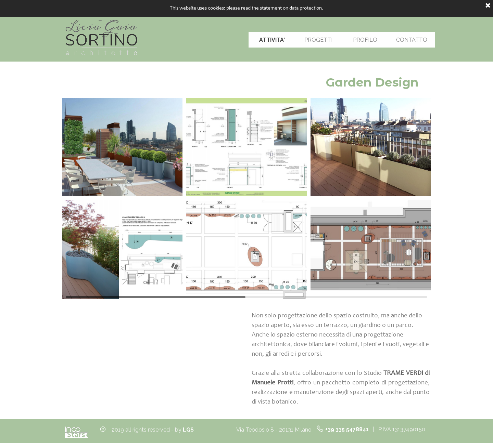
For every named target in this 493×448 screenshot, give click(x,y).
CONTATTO (412, 40)
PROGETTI (318, 40)
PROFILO (365, 40)
